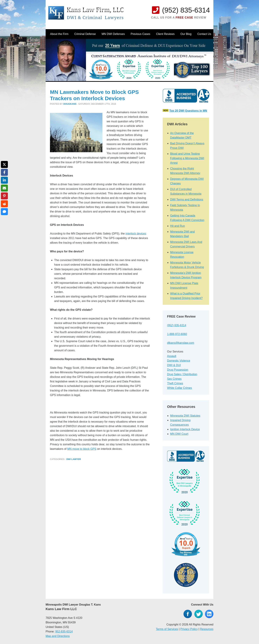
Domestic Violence (179, 361)
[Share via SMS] (4, 212)
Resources (207, 629)
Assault (172, 356)
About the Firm (59, 34)
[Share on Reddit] (4, 204)
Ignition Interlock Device (185, 429)
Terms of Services (167, 629)
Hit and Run (178, 226)
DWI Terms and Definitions (187, 199)
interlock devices (136, 234)
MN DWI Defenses (113, 34)
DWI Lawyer (74, 459)
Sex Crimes (174, 379)
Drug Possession (178, 370)
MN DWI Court (179, 434)
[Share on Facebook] (4, 172)
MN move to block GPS (82, 449)
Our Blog (186, 34)
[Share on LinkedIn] (4, 180)
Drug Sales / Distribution (182, 374)
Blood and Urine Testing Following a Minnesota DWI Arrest (187, 158)
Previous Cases (141, 34)
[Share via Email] (4, 188)
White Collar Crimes (179, 388)
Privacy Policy (189, 629)
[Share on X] (4, 164)
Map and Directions (58, 636)
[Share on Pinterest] (4, 196)
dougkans (70, 104)
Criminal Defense (85, 34)
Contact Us (204, 34)
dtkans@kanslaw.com (181, 343)
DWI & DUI (174, 365)
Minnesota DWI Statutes (185, 416)
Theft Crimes (175, 383)
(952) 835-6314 (186, 10)
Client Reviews (165, 34)
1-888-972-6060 (177, 334)
